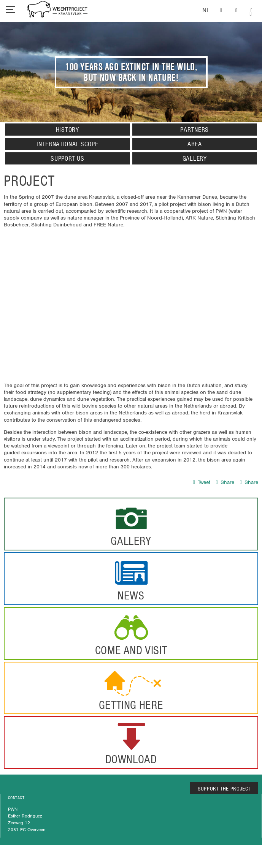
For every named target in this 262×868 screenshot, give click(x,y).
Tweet (202, 482)
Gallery (195, 158)
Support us (67, 158)
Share (225, 482)
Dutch (206, 10)
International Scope (67, 144)
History (67, 130)
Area (195, 144)
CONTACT (16, 798)
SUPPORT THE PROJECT (224, 789)
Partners (195, 130)
